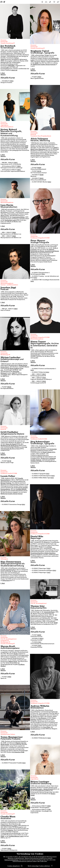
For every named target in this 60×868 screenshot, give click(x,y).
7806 (49, 806)
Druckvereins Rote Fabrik (21, 146)
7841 (16, 163)
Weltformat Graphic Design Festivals (44, 65)
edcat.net (14, 70)
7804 (19, 166)
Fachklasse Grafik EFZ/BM (39, 439)
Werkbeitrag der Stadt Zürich (9, 446)
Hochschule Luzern (10, 220)
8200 (39, 635)
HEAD (56, 623)
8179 (9, 461)
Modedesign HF (5, 355)
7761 (39, 642)
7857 (44, 374)
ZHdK (26, 147)
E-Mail (3, 73)
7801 (19, 170)
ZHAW (37, 63)
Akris (14, 373)
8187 (42, 639)
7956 (9, 677)
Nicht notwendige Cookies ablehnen (39, 866)
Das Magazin (42, 718)
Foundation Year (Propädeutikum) (41, 136)
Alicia (47, 154)
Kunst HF (33, 135)
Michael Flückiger (6, 483)
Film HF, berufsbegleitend (38, 604)
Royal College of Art (49, 452)
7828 (14, 236)
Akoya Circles (5, 216)
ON (4, 376)
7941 (12, 81)
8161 (42, 178)
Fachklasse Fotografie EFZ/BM (40, 238)
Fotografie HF (5, 641)
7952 (9, 849)
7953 (39, 77)
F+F (3, 2)
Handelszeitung (35, 729)
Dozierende (4, 42)
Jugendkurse (5, 125)
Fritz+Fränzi (47, 727)
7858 (14, 233)
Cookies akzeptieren (14, 866)
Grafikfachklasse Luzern (16, 836)
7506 (39, 646)
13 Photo (49, 547)
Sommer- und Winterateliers (9, 285)
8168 (42, 175)
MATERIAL (12, 66)
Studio (16, 654)
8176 (39, 171)
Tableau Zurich (13, 662)
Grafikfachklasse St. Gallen (9, 826)
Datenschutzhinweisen (12, 860)
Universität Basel (49, 612)
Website (3, 75)
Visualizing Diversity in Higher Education (43, 553)
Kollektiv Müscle (21, 489)
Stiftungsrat (4, 559)
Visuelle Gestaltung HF (8, 43)
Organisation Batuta (18, 217)
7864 (16, 309)
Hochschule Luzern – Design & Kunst (42, 789)
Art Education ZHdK (18, 752)
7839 (44, 378)
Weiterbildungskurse (7, 127)
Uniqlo (5, 375)
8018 (9, 387)
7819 (44, 381)
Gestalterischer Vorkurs (8, 734)
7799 (49, 810)
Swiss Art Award (11, 444)
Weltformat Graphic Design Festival (12, 494)
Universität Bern (36, 355)
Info (49, 182)
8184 (39, 168)
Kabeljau (10, 830)
